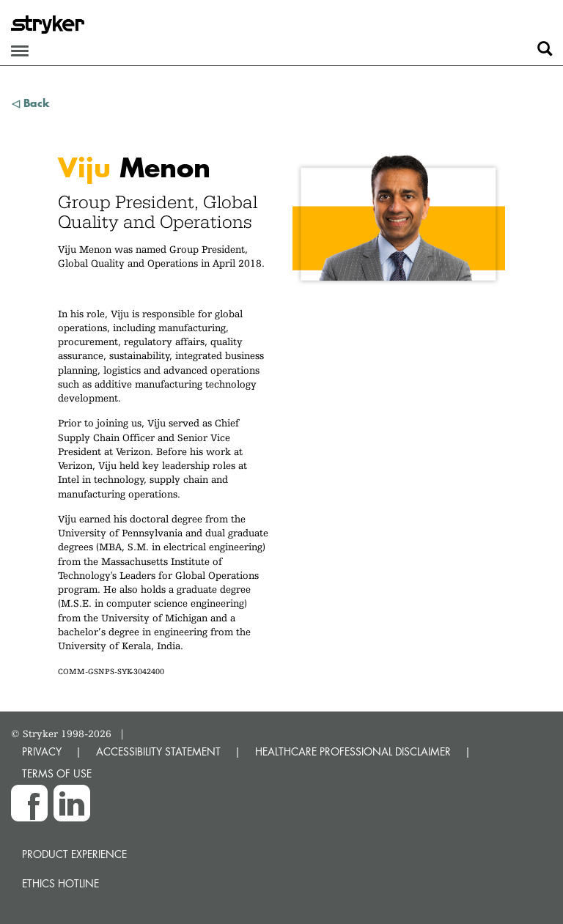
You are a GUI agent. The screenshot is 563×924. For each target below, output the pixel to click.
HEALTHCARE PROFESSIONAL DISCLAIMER (353, 751)
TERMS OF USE (57, 773)
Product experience (74, 854)
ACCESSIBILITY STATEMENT (158, 751)
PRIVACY (42, 751)
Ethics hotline (60, 883)
